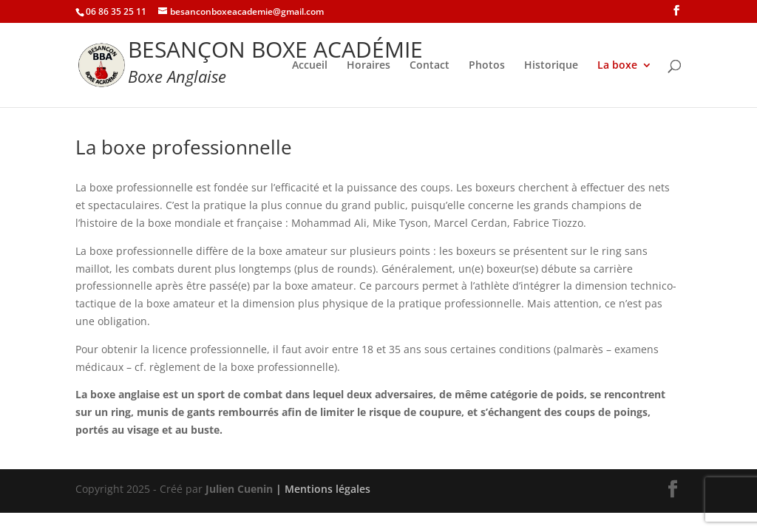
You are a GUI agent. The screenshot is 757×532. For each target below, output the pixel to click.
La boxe (617, 66)
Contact (430, 66)
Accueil (310, 66)
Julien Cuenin (239, 489)
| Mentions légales (323, 489)
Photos (487, 66)
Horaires (369, 66)
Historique (551, 66)
